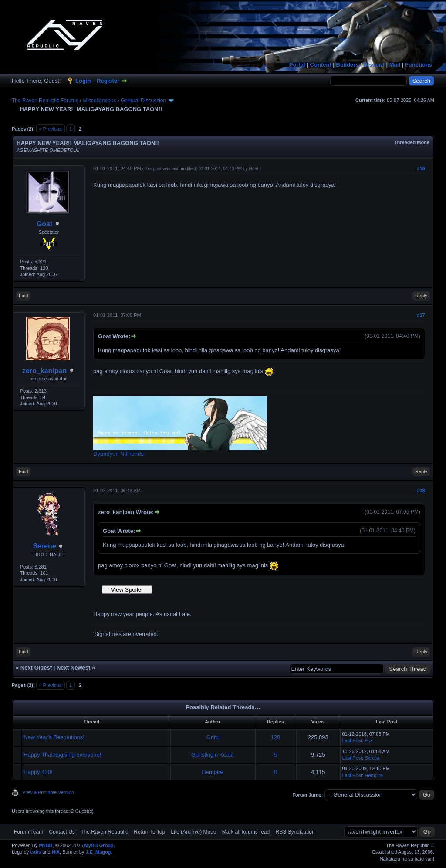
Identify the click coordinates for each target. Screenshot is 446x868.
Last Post (352, 740)
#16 (421, 168)
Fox (368, 740)
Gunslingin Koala (213, 755)
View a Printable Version (48, 792)
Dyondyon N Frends (118, 454)
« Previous (51, 129)
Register (108, 81)
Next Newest (73, 668)
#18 (421, 491)
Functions (419, 65)
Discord (374, 65)
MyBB (46, 845)
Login (83, 81)
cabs (35, 852)
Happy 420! (38, 772)
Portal (297, 65)
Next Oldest (36, 668)
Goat (44, 224)
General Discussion (143, 101)
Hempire (212, 772)
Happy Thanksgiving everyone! (62, 755)
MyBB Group (99, 845)
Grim (213, 737)
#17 (421, 315)
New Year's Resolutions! (54, 737)
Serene (44, 546)
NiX (56, 852)
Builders (348, 65)
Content (321, 65)
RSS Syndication (295, 832)
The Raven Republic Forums (45, 101)
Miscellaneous (99, 101)
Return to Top (149, 832)
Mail (395, 65)
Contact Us (62, 832)
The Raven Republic (104, 832)
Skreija (372, 758)
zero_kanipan (44, 371)
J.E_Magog (98, 852)
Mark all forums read (246, 832)
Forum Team (29, 832)
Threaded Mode (412, 142)
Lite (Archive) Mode (193, 832)
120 (276, 737)
